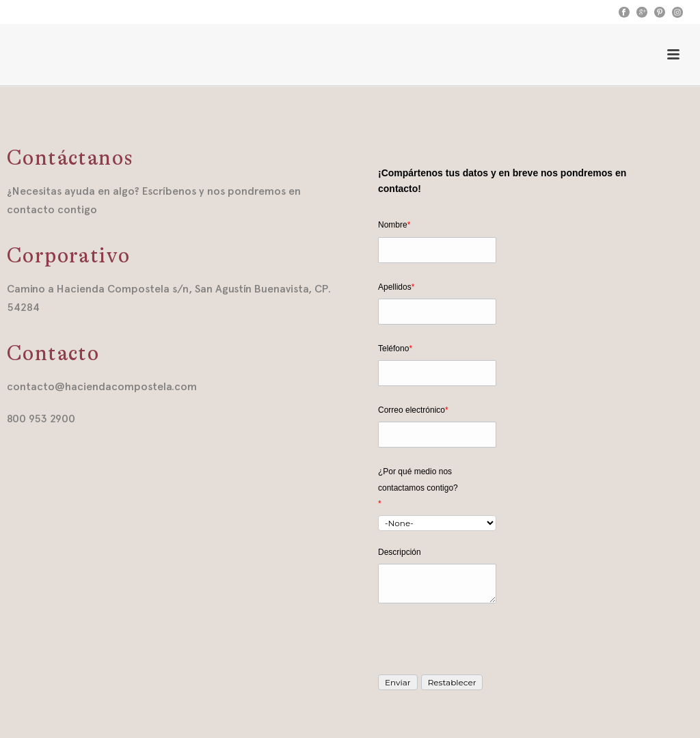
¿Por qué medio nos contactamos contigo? (418, 487)
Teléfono (395, 348)
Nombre (394, 225)
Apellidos (396, 287)
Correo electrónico (413, 410)
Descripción (400, 552)
